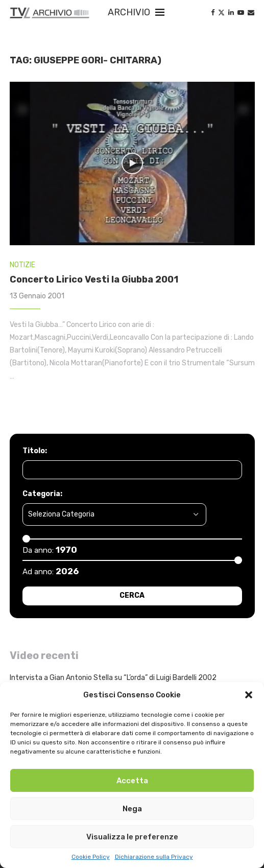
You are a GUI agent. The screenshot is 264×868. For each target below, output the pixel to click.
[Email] (251, 13)
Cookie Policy (91, 857)
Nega (132, 809)
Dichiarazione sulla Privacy (154, 857)
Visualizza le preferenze (132, 837)
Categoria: (42, 494)
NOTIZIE (22, 265)
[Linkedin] (231, 13)
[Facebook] (213, 13)
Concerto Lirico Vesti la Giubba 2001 (94, 279)
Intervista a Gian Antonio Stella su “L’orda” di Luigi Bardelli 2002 (113, 678)
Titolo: (35, 451)
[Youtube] (241, 13)
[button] (249, 695)
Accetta (132, 781)
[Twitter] (221, 13)
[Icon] (132, 163)
